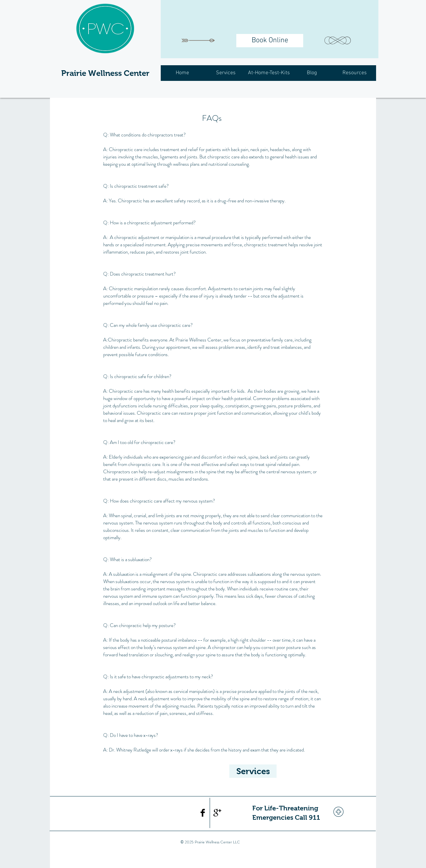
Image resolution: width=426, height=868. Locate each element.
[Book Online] (270, 41)
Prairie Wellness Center (105, 73)
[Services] (253, 771)
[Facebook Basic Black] (203, 813)
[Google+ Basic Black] (217, 813)
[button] (226, 73)
